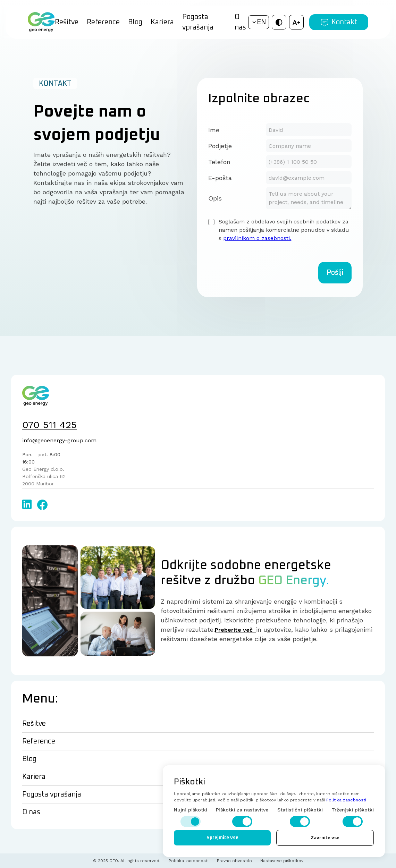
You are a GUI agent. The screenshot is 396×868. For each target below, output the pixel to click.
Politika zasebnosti (346, 800)
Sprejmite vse (222, 838)
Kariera (162, 22)
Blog (135, 22)
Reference (103, 22)
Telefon (219, 162)
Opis (215, 198)
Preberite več (235, 630)
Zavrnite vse (325, 838)
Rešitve (67, 22)
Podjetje (220, 146)
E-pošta (220, 178)
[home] (41, 22)
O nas (240, 22)
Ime (214, 130)
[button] (259, 22)
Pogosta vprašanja (198, 22)
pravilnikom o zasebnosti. (257, 238)
